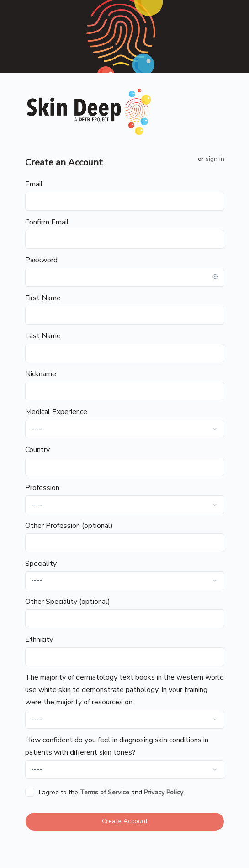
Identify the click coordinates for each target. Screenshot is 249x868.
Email (34, 184)
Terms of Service (105, 792)
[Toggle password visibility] (215, 277)
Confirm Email (47, 222)
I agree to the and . (112, 792)
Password (41, 260)
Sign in (215, 159)
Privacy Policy (164, 792)
